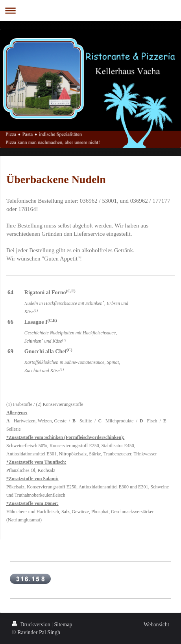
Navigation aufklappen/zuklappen (90, 10)
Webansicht (156, 625)
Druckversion (32, 625)
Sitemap (63, 625)
